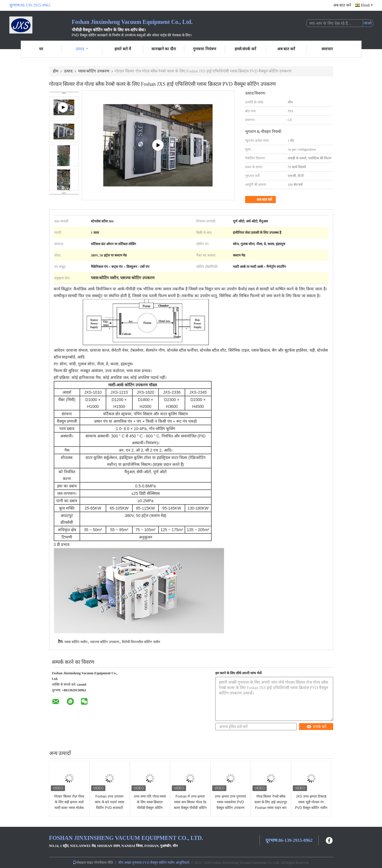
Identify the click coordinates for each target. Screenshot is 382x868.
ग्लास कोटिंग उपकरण (94, 71)
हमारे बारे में (123, 49)
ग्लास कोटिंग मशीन (76, 642)
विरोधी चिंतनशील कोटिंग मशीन (141, 642)
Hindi (367, 5)
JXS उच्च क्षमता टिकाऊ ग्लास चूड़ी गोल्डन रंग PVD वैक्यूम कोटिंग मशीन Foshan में (311, 805)
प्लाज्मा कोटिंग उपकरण (105, 642)
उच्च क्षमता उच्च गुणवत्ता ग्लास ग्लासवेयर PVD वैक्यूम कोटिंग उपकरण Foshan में (230, 805)
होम (56, 71)
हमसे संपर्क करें (245, 49)
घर (41, 49)
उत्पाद (82, 49)
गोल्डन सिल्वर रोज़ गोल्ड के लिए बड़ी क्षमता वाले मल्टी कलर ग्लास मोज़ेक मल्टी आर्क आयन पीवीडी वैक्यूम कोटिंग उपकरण (69, 808)
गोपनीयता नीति (104, 863)
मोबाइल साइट (83, 863)
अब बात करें (342, 5)
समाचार (327, 49)
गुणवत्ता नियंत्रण (204, 49)
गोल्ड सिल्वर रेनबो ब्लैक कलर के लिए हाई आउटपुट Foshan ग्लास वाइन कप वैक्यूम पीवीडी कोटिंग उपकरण (271, 808)
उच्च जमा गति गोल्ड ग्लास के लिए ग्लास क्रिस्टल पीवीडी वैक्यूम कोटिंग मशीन (150, 805)
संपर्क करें (316, 727)
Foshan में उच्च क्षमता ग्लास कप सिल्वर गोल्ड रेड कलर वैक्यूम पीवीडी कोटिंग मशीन (190, 805)
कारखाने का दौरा (164, 49)
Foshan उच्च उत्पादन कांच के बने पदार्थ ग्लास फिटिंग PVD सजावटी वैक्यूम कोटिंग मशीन (109, 805)
